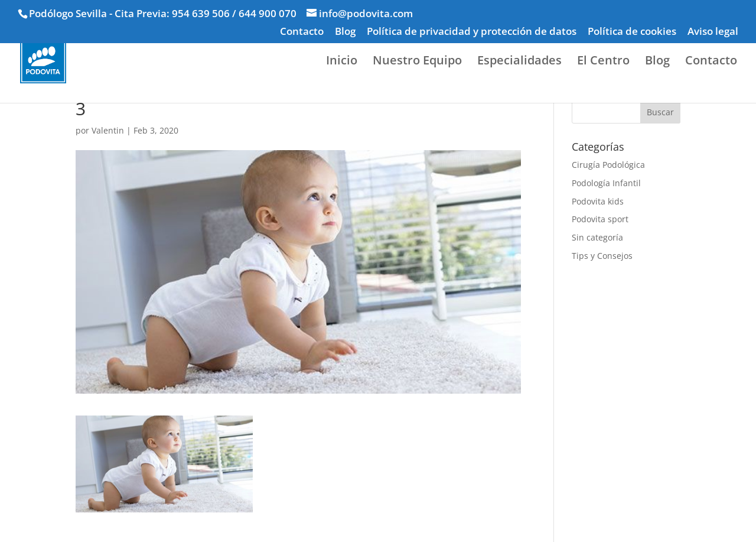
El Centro (603, 62)
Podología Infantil (606, 183)
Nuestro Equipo (417, 62)
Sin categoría (597, 237)
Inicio (342, 62)
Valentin (108, 130)
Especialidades (519, 62)
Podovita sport (600, 219)
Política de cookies (632, 32)
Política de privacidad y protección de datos (472, 32)
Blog (345, 32)
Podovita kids (598, 201)
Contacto (302, 32)
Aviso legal (713, 32)
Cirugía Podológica (608, 165)
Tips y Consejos (602, 256)
